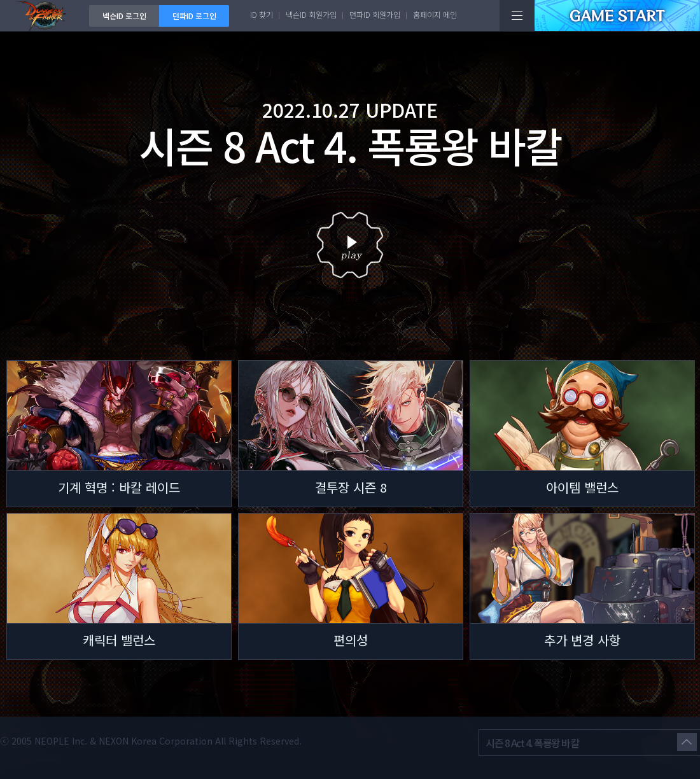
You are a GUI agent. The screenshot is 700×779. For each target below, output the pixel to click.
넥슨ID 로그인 (124, 16)
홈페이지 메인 (435, 14)
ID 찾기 (262, 14)
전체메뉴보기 (517, 16)
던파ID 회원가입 (375, 14)
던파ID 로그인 (194, 16)
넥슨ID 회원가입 (311, 14)
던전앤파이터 (45, 16)
